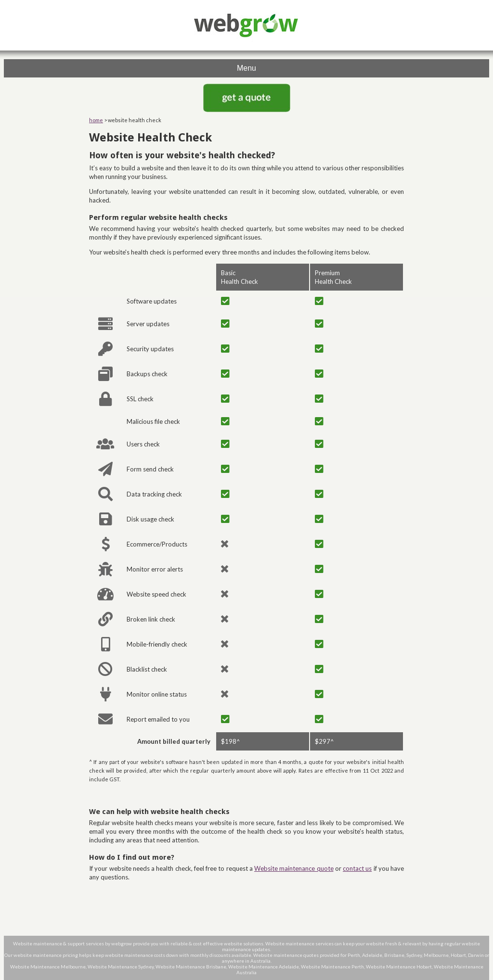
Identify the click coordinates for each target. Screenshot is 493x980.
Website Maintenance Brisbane (191, 967)
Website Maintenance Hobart (399, 967)
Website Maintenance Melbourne (48, 967)
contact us (357, 868)
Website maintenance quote (294, 868)
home (96, 120)
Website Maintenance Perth (332, 967)
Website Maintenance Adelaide (264, 967)
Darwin (476, 955)
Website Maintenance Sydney (121, 967)
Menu (246, 68)
